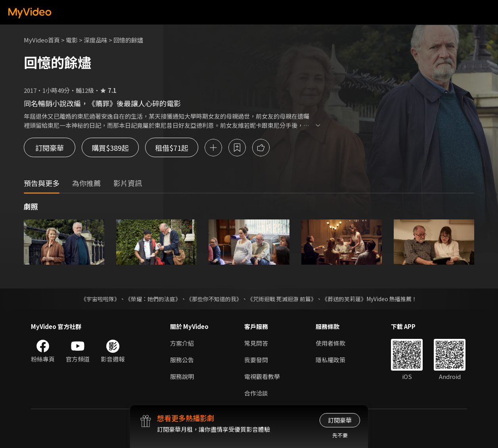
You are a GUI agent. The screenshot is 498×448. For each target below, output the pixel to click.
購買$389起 (110, 148)
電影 (72, 40)
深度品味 (96, 40)
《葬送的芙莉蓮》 (344, 299)
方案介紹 (182, 343)
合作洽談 (256, 393)
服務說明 (182, 376)
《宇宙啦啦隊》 (100, 299)
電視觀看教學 (262, 376)
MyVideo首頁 (42, 40)
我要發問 (256, 360)
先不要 (340, 435)
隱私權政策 (330, 360)
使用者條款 (330, 343)
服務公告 (182, 360)
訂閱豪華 (50, 148)
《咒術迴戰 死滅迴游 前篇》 (282, 299)
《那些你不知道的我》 (214, 299)
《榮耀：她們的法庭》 (153, 299)
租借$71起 (172, 148)
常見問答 (256, 343)
